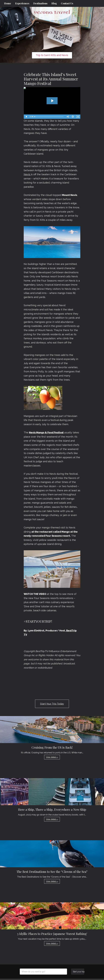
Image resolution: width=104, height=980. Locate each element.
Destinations (40, 3)
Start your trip (78, 972)
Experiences (22, 3)
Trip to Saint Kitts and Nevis (52, 55)
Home (8, 3)
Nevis (27, 174)
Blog (54, 3)
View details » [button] (52, 757)
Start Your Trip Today (52, 704)
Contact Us (67, 3)
